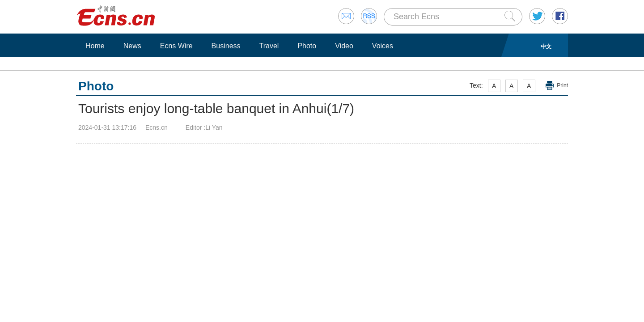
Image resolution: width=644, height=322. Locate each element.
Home (95, 46)
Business (226, 46)
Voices (383, 46)
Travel (269, 46)
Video (344, 46)
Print (562, 85)
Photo (307, 46)
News (132, 46)
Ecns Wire (176, 46)
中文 (546, 47)
